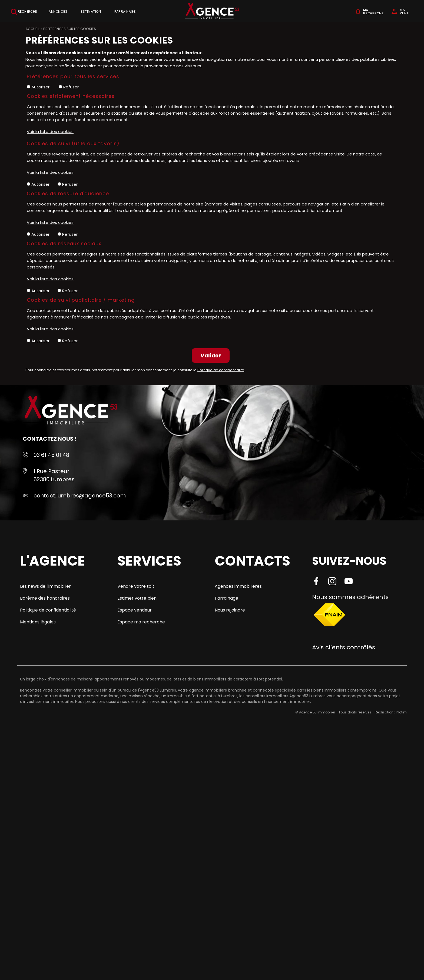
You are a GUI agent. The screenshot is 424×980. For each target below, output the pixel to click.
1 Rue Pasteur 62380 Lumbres (54, 475)
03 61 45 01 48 (51, 455)
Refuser (69, 87)
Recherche (24, 12)
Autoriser (38, 87)
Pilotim (401, 712)
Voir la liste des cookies (50, 132)
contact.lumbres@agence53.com (80, 496)
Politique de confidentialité (221, 370)
